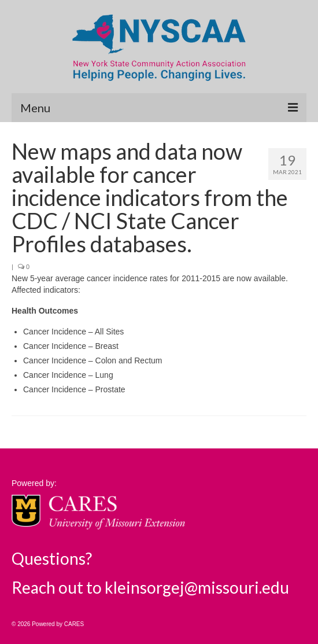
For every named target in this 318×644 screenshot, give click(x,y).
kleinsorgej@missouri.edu (197, 587)
